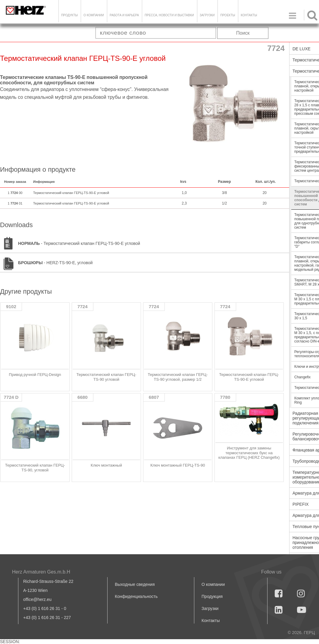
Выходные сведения (135, 584)
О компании (94, 15)
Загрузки (210, 608)
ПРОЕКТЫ (228, 15)
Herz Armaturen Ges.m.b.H (41, 572)
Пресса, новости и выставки (169, 15)
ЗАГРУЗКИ (207, 15)
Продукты (69, 15)
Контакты (249, 15)
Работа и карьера (124, 15)
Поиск (243, 33)
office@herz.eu (37, 599)
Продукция (212, 596)
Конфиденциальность (136, 596)
